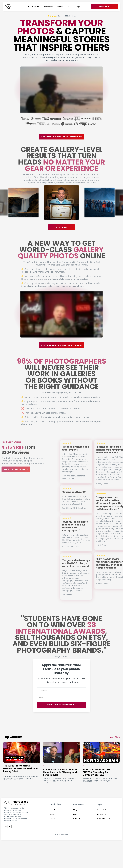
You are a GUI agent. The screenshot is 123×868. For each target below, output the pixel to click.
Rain (85, 766)
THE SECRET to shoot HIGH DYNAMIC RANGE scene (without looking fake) (20, 768)
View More (115, 737)
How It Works (34, 7)
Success (60, 7)
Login (78, 7)
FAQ (75, 814)
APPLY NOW (61, 227)
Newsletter (54, 810)
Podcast (46, 766)
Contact (53, 818)
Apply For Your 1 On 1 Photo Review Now (61, 136)
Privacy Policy (102, 810)
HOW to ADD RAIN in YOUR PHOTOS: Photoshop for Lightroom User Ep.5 (97, 772)
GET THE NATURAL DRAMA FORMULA (62, 705)
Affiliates (77, 818)
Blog (70, 7)
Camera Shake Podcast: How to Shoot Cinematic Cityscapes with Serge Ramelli (61, 772)
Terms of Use (102, 814)
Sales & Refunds (103, 818)
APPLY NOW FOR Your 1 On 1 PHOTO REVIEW (61, 345)
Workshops (48, 7)
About (52, 814)
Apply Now (104, 7)
